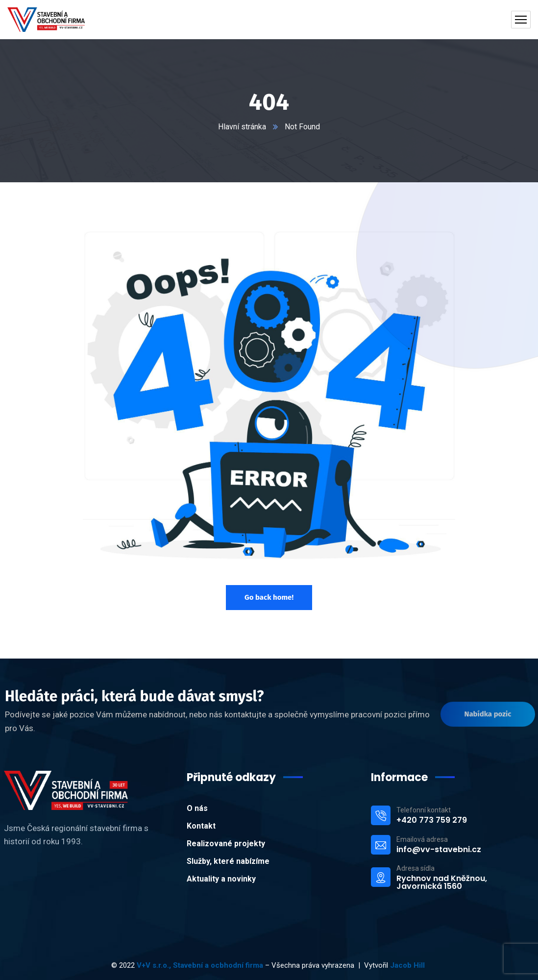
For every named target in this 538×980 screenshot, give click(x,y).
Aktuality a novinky (221, 879)
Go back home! (269, 597)
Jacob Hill (408, 965)
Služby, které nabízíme (228, 861)
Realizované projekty (226, 844)
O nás (197, 808)
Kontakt (201, 826)
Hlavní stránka (242, 127)
